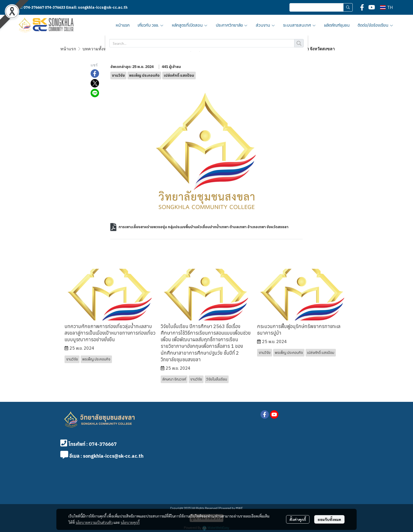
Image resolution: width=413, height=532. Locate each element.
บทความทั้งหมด (97, 49)
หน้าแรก (68, 49)
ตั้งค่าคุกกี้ (298, 519)
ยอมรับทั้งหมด (329, 519)
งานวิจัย (126, 49)
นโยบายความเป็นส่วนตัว (94, 522)
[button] (321, 7)
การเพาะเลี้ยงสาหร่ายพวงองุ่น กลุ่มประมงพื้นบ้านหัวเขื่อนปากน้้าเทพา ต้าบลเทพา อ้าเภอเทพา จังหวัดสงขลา (203, 227)
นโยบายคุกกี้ (130, 522)
